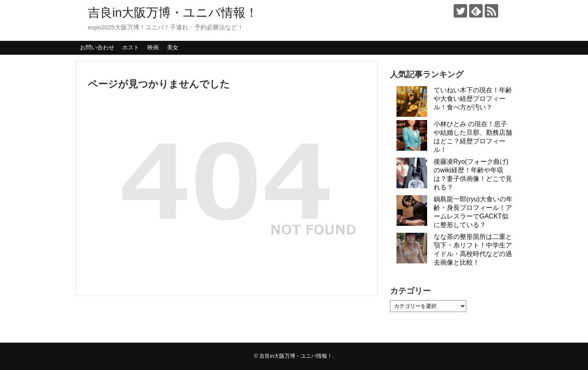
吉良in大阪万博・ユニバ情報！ (173, 12)
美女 (173, 47)
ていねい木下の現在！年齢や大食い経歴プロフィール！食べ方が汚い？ (473, 99)
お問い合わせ (97, 47)
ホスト (131, 47)
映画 (153, 47)
